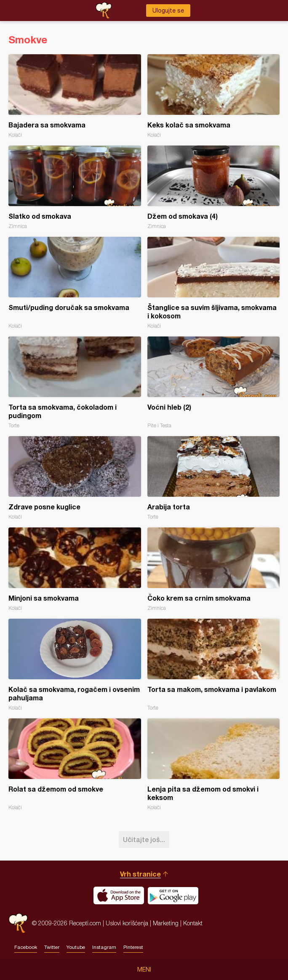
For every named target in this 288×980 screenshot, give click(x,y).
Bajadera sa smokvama (75, 96)
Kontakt (193, 923)
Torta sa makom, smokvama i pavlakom (214, 665)
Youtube (76, 947)
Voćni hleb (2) (214, 383)
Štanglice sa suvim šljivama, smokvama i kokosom (214, 283)
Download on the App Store (119, 895)
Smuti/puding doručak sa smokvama (75, 283)
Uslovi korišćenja (127, 923)
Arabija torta (214, 478)
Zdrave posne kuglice (75, 478)
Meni (144, 969)
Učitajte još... (144, 839)
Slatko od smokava (75, 187)
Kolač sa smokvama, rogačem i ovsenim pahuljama (75, 665)
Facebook (26, 947)
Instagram (104, 947)
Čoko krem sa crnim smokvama (214, 569)
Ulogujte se (168, 11)
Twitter (52, 947)
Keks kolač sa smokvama (214, 96)
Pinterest (133, 947)
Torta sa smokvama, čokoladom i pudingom (75, 383)
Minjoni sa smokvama (75, 569)
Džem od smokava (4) (214, 187)
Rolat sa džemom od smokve (75, 764)
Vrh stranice (140, 874)
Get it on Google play (173, 895)
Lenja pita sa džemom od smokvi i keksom (214, 764)
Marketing (166, 923)
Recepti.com (18, 923)
